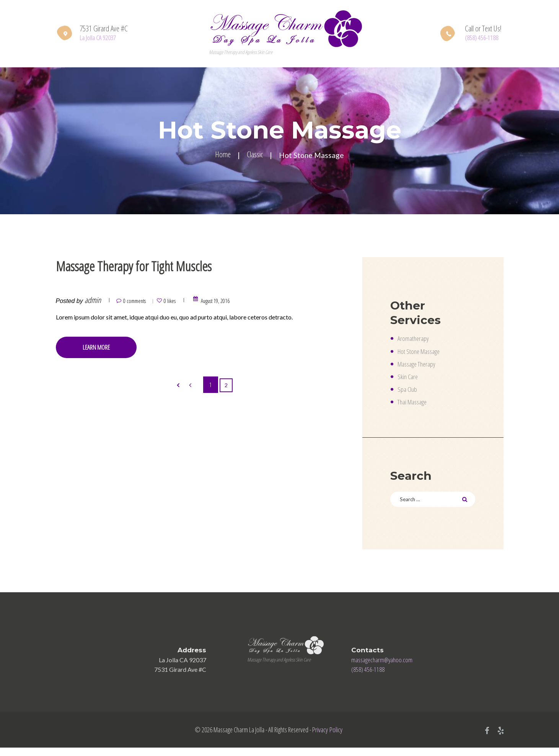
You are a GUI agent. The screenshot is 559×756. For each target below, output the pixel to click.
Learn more (106, 351)
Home (221, 156)
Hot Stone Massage (423, 352)
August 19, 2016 (240, 303)
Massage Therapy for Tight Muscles (182, 266)
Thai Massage (415, 404)
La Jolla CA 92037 (101, 38)
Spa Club (409, 391)
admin (93, 303)
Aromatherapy (415, 339)
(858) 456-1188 (484, 38)
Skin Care (409, 378)
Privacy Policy (326, 737)
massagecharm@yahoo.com (386, 666)
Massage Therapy (420, 365)
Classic (256, 156)
